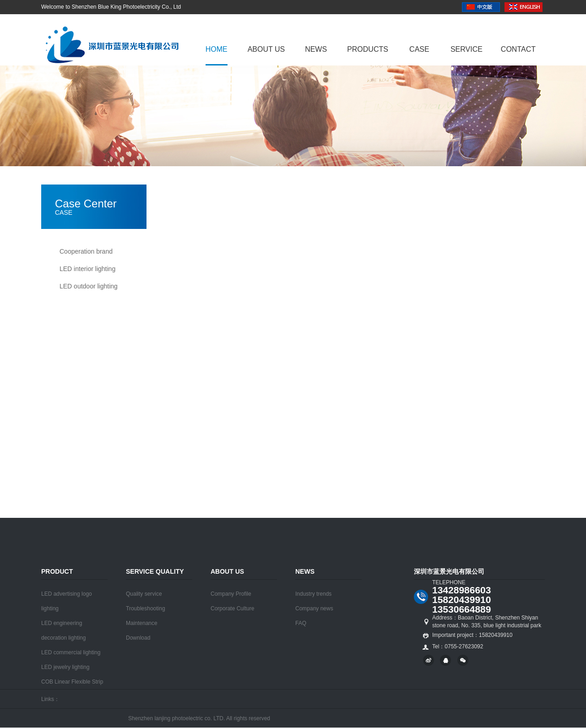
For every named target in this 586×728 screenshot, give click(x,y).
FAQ (301, 623)
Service (467, 49)
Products (368, 49)
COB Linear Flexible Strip (72, 682)
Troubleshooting (146, 608)
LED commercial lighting (71, 652)
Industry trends (313, 594)
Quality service (144, 594)
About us (266, 49)
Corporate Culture (232, 608)
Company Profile (231, 594)
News (316, 49)
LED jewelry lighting (65, 667)
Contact (518, 49)
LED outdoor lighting (89, 286)
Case (419, 49)
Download (138, 638)
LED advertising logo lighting (67, 601)
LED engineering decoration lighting (63, 630)
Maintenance (142, 623)
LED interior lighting (87, 269)
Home (217, 49)
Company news (314, 608)
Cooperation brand (86, 251)
